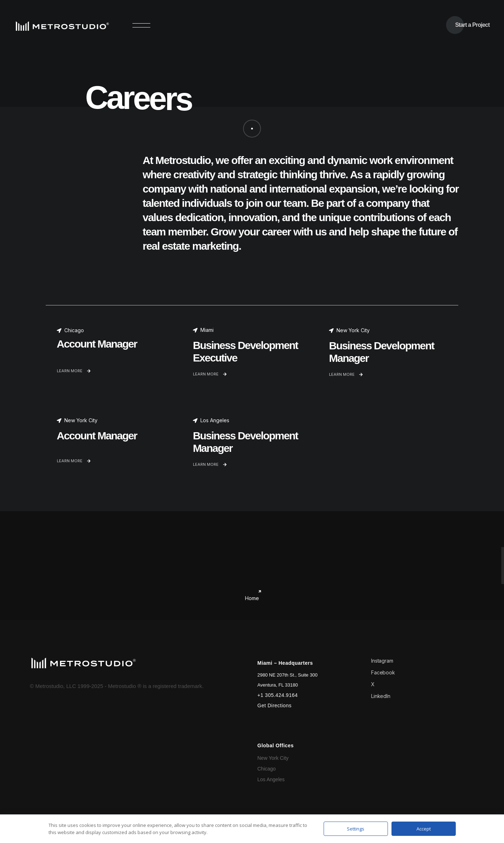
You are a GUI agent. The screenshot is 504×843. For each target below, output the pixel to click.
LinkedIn (381, 696)
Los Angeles (271, 779)
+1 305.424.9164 (278, 695)
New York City (273, 758)
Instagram (382, 661)
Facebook (383, 672)
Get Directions (275, 705)
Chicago (267, 769)
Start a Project (472, 25)
